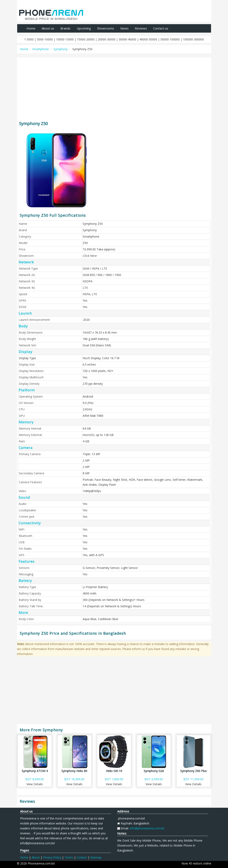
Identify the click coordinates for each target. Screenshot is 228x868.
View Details (35, 784)
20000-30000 (107, 39)
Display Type (27, 358)
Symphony (60, 49)
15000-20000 (86, 39)
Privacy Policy (52, 857)
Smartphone (41, 49)
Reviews (141, 28)
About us (48, 28)
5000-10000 (45, 39)
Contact (82, 857)
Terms (69, 857)
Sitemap (96, 857)
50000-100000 (170, 39)
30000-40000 (127, 39)
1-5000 (29, 39)
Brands (65, 28)
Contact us (161, 28)
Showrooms (106, 28)
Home (31, 28)
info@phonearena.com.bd (147, 828)
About (36, 857)
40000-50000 (148, 39)
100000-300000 (193, 39)
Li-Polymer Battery (95, 587)
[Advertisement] (114, 87)
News (124, 28)
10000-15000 (65, 39)
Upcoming (84, 28)
